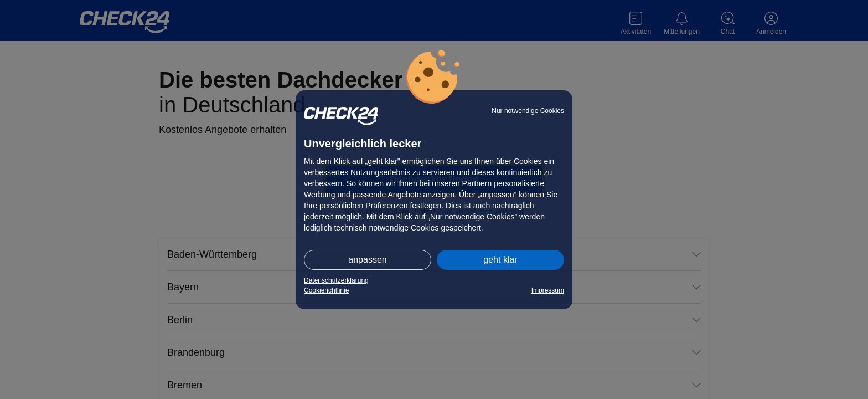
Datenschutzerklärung (336, 280)
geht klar (500, 260)
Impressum (548, 290)
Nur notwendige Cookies (528, 111)
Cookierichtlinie (326, 290)
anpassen (367, 260)
